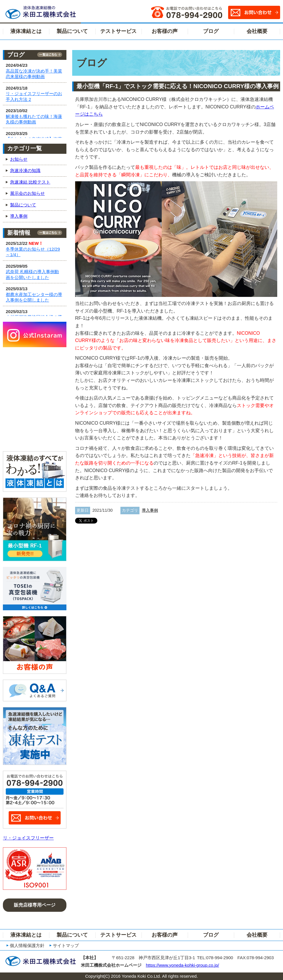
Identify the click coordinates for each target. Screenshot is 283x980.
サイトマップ (66, 945)
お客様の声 (165, 31)
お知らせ (19, 159)
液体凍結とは (26, 31)
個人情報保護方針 (27, 945)
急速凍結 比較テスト (30, 182)
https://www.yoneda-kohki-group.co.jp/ (182, 965)
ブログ (211, 31)
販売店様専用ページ (35, 905)
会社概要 (257, 31)
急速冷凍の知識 (25, 170)
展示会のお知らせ (27, 193)
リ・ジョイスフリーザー (28, 838)
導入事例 (150, 510)
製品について (72, 31)
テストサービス (118, 31)
